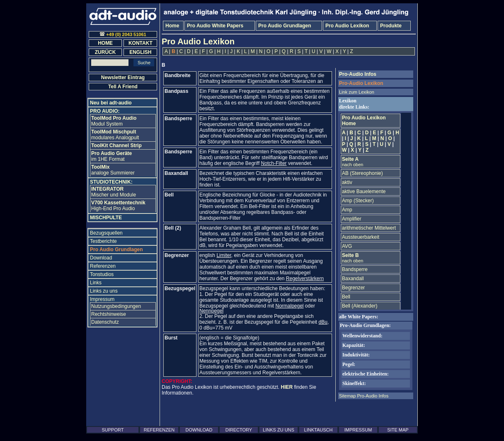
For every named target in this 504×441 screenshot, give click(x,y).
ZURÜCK (105, 52)
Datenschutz (105, 322)
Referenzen (103, 266)
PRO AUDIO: (105, 111)
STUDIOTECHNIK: (111, 182)
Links (96, 283)
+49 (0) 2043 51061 (123, 34)
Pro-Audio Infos (358, 74)
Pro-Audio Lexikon (361, 83)
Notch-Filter (274, 163)
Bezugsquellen (106, 233)
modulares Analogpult (115, 135)
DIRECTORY (239, 430)
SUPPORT (113, 430)
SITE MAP (398, 430)
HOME (105, 43)
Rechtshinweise (109, 314)
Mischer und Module (114, 192)
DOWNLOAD (199, 430)
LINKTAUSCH (319, 430)
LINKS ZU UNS (279, 430)
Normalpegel (289, 306)
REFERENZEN (159, 430)
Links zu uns (104, 291)
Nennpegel (211, 311)
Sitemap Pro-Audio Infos (364, 396)
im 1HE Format (111, 156)
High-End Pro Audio (118, 206)
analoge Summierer (113, 170)
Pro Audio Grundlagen (116, 250)
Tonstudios (102, 274)
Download (101, 258)
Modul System (114, 121)
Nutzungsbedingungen (116, 306)
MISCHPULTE (106, 218)
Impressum (102, 299)
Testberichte (103, 241)
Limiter (224, 255)
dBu (323, 322)
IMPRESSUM (358, 430)
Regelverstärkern (305, 279)
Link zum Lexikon (357, 92)
